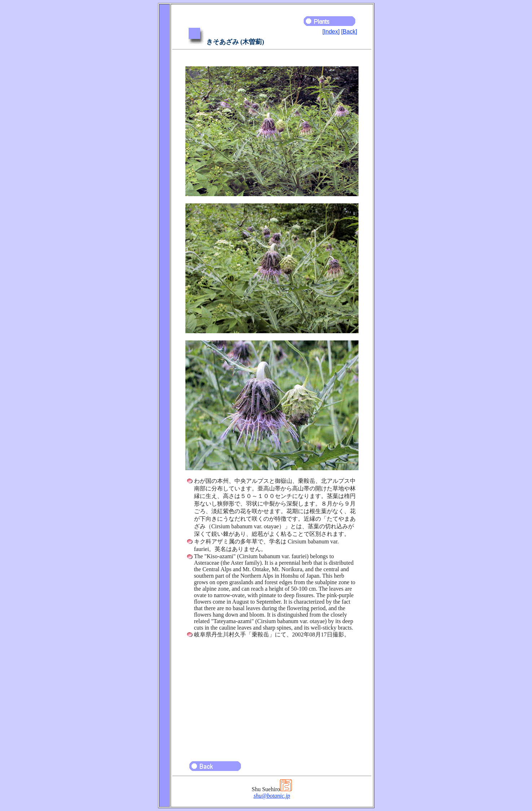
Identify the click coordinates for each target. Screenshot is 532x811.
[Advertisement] (272, 696)
